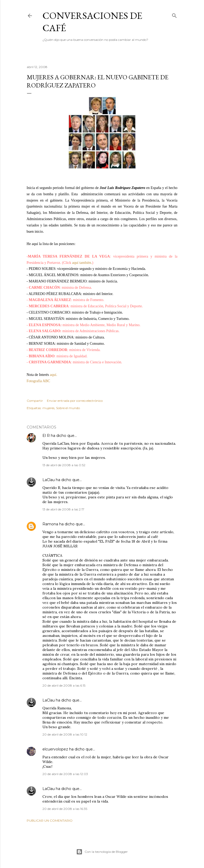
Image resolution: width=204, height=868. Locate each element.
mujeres (48, 408)
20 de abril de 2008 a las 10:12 (65, 734)
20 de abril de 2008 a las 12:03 (65, 774)
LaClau (49, 480)
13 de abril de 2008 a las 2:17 (63, 509)
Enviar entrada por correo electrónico (75, 401)
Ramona (50, 524)
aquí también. (82, 263)
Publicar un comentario (50, 820)
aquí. (53, 375)
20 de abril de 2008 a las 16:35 (65, 809)
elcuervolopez (55, 749)
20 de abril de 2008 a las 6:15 (64, 685)
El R (46, 436)
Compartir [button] (35, 401)
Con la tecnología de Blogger (102, 852)
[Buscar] (174, 15)
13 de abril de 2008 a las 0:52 (64, 465)
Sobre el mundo (68, 408)
